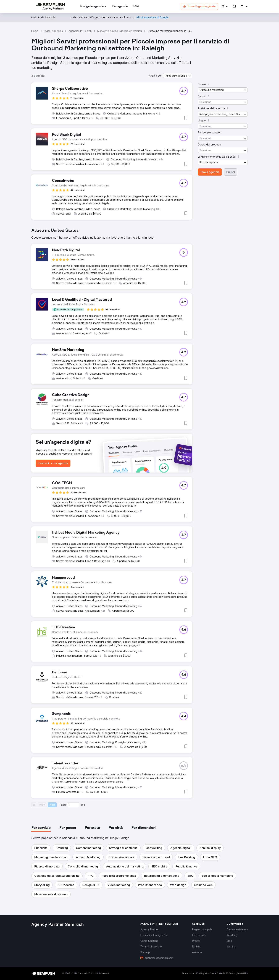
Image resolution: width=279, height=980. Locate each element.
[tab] (41, 828)
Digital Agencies (53, 31)
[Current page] (73, 805)
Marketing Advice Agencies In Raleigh (120, 31)
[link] (120, 6)
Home (35, 31)
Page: (63, 805)
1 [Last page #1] (84, 805)
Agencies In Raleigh (80, 31)
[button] (225, 6)
